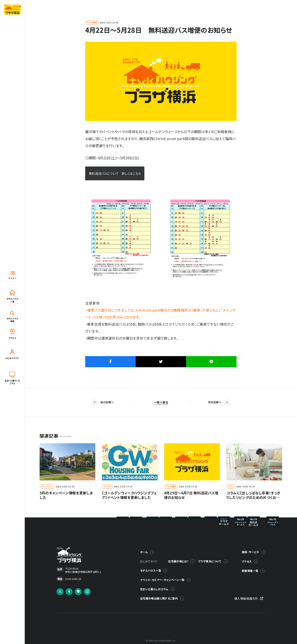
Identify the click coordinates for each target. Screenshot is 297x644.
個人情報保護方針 (250, 606)
